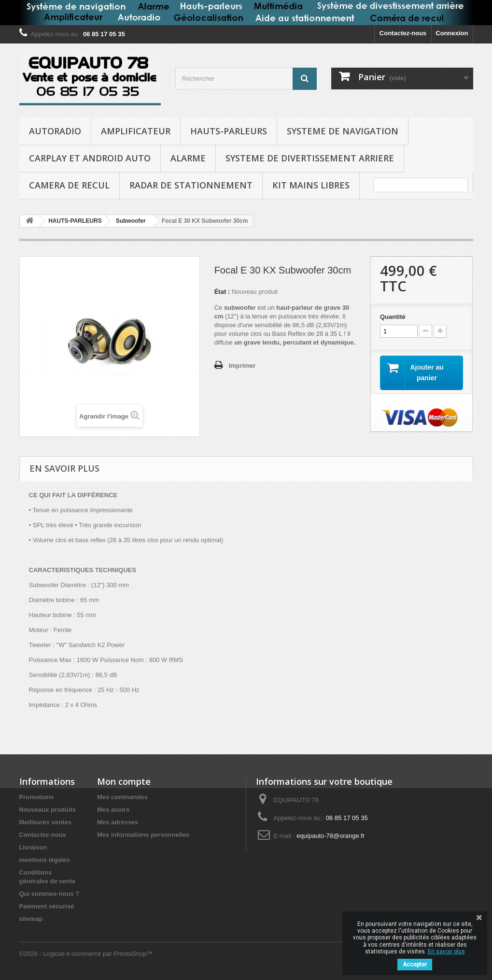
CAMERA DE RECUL (69, 185)
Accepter (415, 965)
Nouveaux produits (48, 810)
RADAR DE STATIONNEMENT (191, 185)
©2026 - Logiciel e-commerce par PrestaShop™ (86, 954)
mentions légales (45, 860)
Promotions (37, 797)
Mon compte (124, 781)
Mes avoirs (113, 810)
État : (222, 292)
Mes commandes (122, 797)
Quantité (393, 317)
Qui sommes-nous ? (49, 894)
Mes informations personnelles (143, 835)
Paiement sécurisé (47, 906)
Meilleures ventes (45, 822)
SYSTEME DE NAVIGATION (343, 131)
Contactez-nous (403, 33)
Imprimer (242, 366)
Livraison (33, 847)
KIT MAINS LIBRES (311, 185)
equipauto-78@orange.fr (330, 836)
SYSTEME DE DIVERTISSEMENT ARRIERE (310, 158)
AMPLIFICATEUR (136, 131)
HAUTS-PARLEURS (229, 131)
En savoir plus (446, 951)
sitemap (31, 919)
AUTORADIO (55, 131)
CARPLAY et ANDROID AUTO (90, 158)
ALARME (188, 158)
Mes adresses (118, 822)
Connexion (452, 33)
